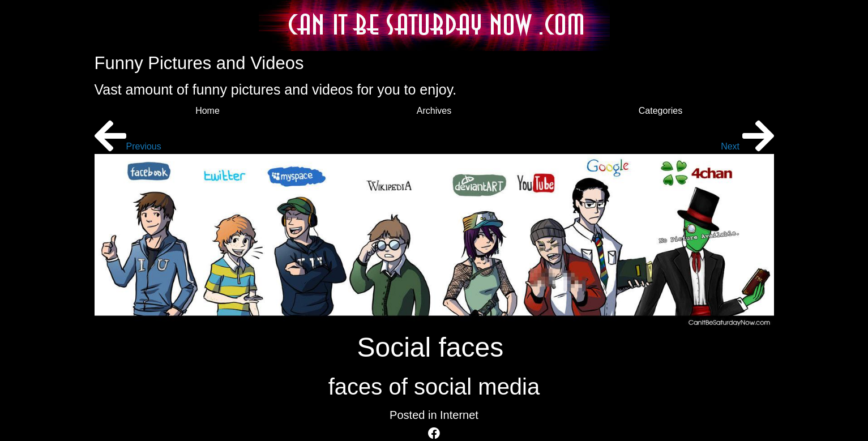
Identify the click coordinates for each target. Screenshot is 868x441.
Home (208, 111)
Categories (660, 111)
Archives (434, 111)
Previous (128, 146)
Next (747, 146)
